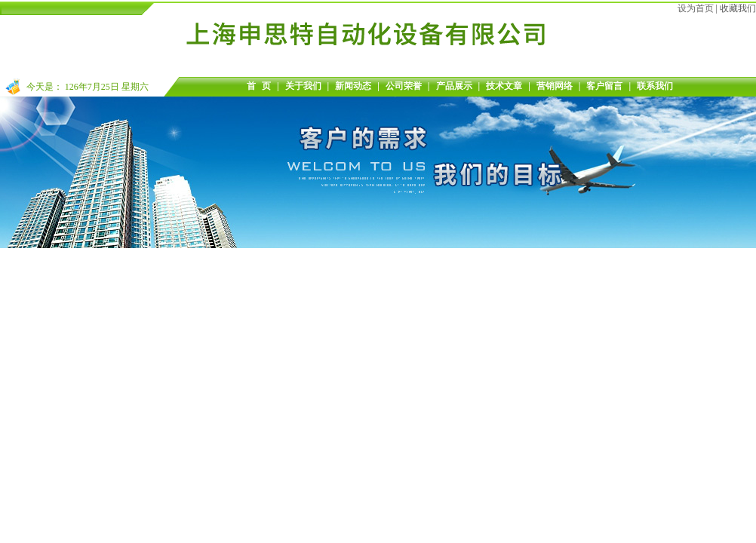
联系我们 (655, 86)
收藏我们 (738, 8)
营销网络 (555, 86)
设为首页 (696, 8)
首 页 (259, 86)
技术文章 (504, 86)
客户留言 (604, 86)
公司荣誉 (404, 86)
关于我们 (303, 86)
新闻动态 (353, 86)
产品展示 (454, 86)
